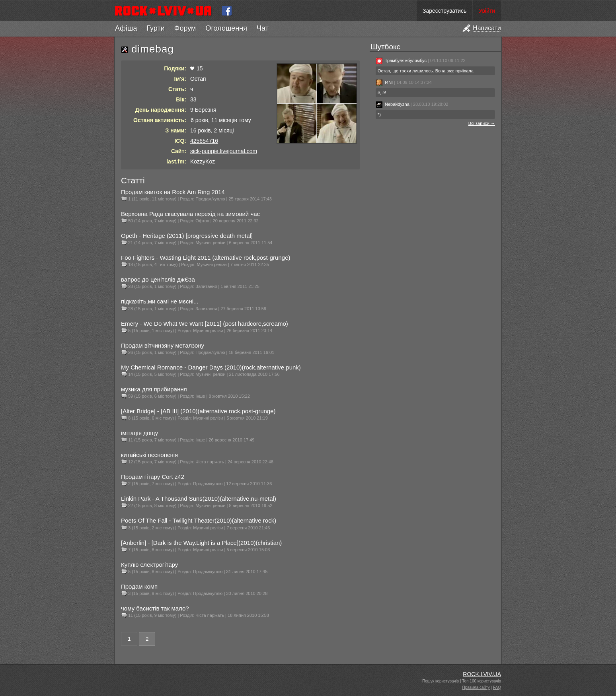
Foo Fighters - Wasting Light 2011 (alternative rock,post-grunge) (206, 258)
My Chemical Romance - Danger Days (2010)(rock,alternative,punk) (211, 367)
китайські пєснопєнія (149, 455)
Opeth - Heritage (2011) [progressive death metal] (187, 236)
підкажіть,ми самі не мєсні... (160, 301)
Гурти (155, 28)
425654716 (204, 141)
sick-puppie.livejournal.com (224, 151)
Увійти (487, 11)
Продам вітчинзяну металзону (163, 345)
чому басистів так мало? (155, 608)
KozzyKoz (203, 161)
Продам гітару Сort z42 (153, 477)
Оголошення (226, 28)
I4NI (384, 82)
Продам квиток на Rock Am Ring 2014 (173, 192)
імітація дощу (139, 433)
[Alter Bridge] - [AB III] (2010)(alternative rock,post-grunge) (198, 411)
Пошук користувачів (441, 681)
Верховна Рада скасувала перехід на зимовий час (190, 214)
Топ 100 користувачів (481, 681)
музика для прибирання (154, 389)
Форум (185, 28)
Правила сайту (476, 687)
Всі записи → (482, 123)
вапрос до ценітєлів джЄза (158, 279)
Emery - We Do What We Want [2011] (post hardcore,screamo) (205, 324)
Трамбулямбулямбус (401, 60)
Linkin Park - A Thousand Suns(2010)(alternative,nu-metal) (199, 499)
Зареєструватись (444, 11)
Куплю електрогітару (149, 565)
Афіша (126, 28)
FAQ (497, 687)
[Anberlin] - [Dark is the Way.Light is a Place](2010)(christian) (201, 543)
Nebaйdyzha (393, 104)
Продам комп (139, 586)
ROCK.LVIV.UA (482, 674)
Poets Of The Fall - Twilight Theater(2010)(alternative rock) (199, 520)
